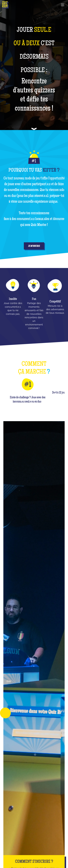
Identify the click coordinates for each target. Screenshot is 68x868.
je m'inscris (34, 246)
